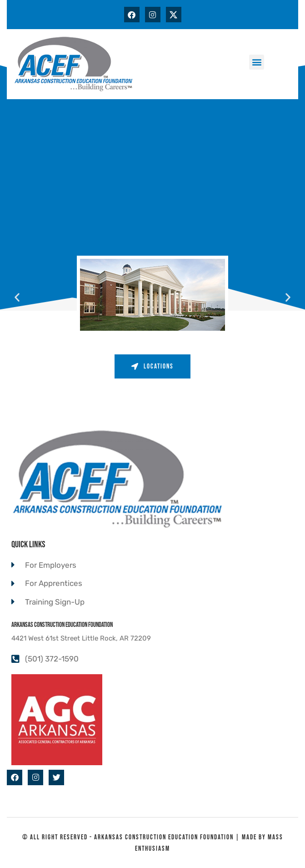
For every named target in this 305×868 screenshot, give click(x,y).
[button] (257, 62)
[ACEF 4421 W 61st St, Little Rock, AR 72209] (152, 178)
